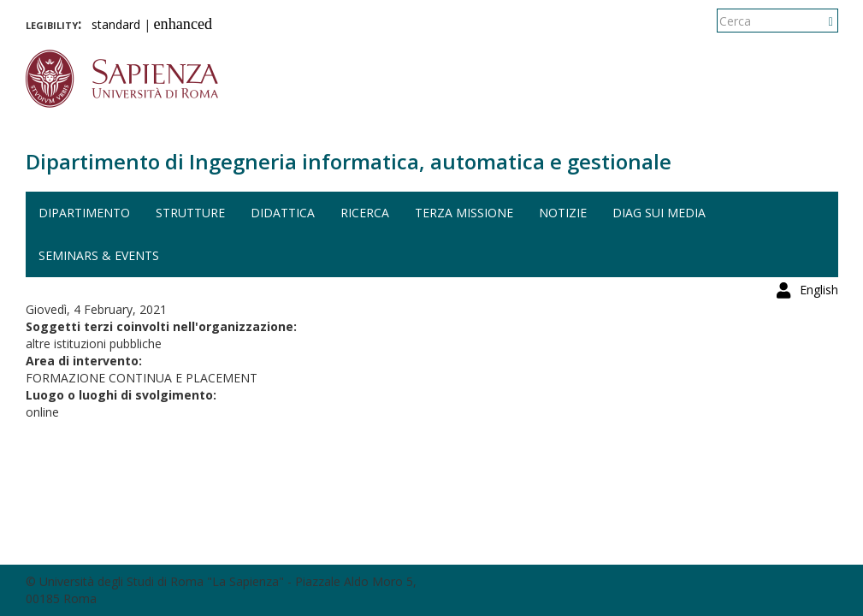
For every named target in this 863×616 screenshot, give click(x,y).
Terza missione (464, 213)
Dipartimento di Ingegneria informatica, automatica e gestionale (349, 161)
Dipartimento (84, 213)
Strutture (190, 213)
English (819, 21)
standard (116, 24)
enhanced (183, 24)
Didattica (283, 213)
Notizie (563, 213)
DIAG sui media (659, 213)
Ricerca (365, 213)
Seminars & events (99, 255)
